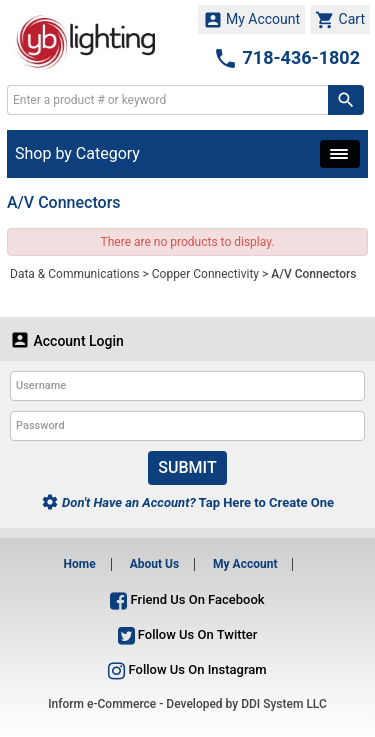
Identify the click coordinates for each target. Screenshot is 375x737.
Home (80, 564)
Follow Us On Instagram (187, 669)
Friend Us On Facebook (187, 599)
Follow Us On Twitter (188, 634)
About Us (154, 564)
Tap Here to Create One (187, 502)
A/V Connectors (313, 274)
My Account (252, 20)
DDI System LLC (284, 704)
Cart (340, 20)
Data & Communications (74, 274)
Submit (187, 467)
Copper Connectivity (205, 274)
